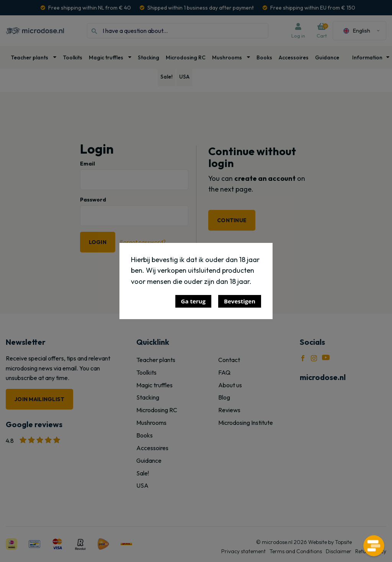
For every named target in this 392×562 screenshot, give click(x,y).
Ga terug (193, 301)
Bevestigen (240, 301)
